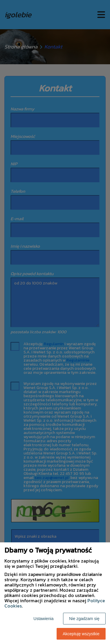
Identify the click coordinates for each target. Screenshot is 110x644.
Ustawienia (43, 619)
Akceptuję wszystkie (81, 634)
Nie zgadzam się (84, 619)
